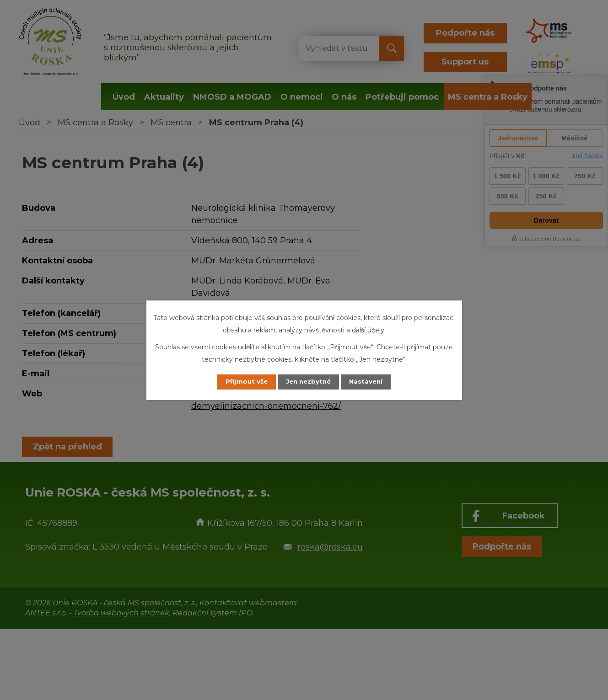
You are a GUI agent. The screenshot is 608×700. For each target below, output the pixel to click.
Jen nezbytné (308, 382)
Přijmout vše (242, 382)
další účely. (369, 330)
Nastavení (371, 382)
